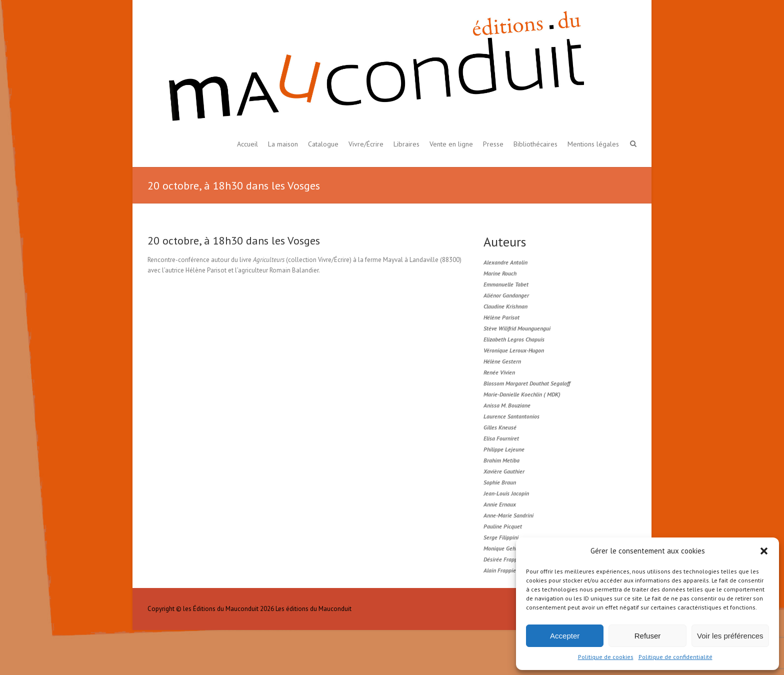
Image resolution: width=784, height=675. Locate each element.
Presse (493, 144)
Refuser (648, 636)
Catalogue (323, 144)
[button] (764, 551)
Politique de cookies (606, 657)
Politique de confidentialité (675, 657)
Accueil (247, 144)
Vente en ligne (451, 144)
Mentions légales (593, 144)
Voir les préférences (730, 636)
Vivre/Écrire (366, 144)
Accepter (565, 636)
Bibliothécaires (535, 144)
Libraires (406, 144)
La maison (283, 144)
